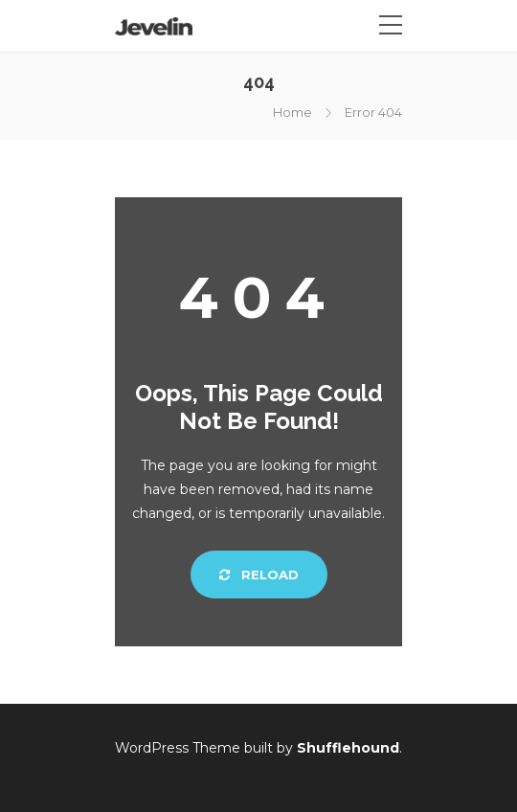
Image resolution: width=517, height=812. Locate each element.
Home (292, 112)
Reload (259, 575)
